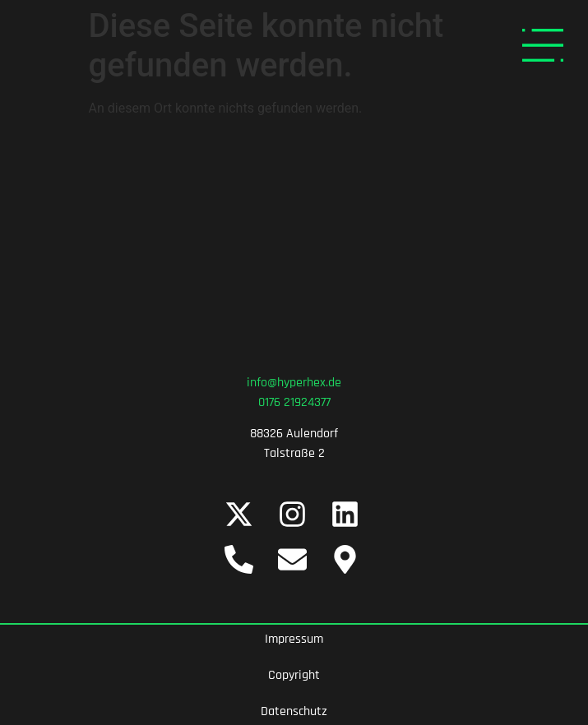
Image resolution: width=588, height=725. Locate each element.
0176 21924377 (294, 402)
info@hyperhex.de (294, 383)
